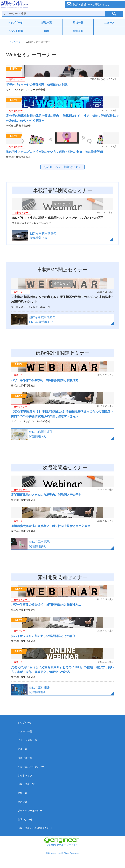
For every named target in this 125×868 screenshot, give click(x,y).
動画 (47, 31)
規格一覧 (78, 23)
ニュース (109, 23)
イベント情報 (15, 31)
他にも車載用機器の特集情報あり (43, 236)
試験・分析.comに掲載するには (35, 828)
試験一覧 (47, 23)
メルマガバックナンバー (31, 767)
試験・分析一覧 (26, 784)
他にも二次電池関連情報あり (39, 544)
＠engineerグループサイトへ (62, 842)
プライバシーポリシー (30, 811)
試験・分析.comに (92, 4)
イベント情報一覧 (27, 740)
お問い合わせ (25, 819)
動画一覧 (22, 749)
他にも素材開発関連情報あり (39, 690)
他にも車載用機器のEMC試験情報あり (42, 320)
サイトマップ (25, 775)
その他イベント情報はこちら (62, 167)
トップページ (15, 23)
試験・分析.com (31, 5)
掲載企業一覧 (25, 758)
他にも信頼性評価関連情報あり (41, 434)
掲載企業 (78, 31)
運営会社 (22, 802)
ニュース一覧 (25, 731)
